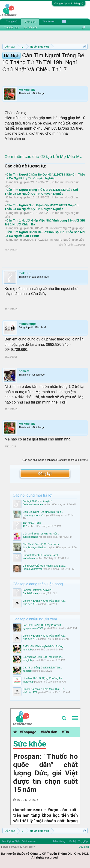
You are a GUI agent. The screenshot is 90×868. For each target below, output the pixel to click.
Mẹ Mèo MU (27, 90)
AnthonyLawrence (33, 504)
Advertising (59, 841)
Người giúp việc (73, 228)
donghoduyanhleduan (35, 547)
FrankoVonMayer (32, 569)
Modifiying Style (11, 841)
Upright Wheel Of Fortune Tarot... (41, 555)
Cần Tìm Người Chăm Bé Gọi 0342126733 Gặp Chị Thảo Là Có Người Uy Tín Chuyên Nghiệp (45, 176)
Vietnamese (29, 841)
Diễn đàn (30, 22)
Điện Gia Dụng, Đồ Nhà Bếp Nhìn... (43, 512)
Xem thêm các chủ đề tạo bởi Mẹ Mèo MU (44, 157)
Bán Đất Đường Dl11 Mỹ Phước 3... (43, 625)
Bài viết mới (30, 27)
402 (25, 526)
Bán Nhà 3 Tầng (32, 523)
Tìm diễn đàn (12, 27)
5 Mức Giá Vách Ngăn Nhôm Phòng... (44, 646)
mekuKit (25, 273)
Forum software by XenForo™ (18, 847)
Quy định (84, 847)
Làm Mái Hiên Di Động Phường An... (43, 678)
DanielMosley (30, 593)
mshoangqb (27, 324)
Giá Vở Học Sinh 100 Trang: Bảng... (43, 657)
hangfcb (27, 649)
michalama (29, 558)
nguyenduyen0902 (33, 628)
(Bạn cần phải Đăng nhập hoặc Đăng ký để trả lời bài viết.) (55, 460)
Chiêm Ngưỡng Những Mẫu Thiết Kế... (44, 601)
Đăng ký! (45, 474)
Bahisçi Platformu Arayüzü (37, 501)
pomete (24, 371)
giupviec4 (26, 240)
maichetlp (28, 682)
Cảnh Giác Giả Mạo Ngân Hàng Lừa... (44, 566)
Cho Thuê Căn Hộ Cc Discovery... (42, 544)
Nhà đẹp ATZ (30, 604)
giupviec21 (27, 182)
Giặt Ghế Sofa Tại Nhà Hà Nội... (41, 534)
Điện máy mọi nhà (33, 515)
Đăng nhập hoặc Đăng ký (69, 3)
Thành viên (49, 21)
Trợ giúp (83, 841)
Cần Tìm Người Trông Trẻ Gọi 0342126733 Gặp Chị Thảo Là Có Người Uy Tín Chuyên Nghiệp (41, 192)
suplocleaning (30, 537)
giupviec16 (27, 197)
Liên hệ (72, 841)
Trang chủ (12, 21)
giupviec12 (27, 213)
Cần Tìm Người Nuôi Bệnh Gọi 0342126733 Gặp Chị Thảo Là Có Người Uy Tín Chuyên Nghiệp (42, 207)
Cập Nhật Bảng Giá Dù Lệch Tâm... (43, 668)
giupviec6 (26, 228)
